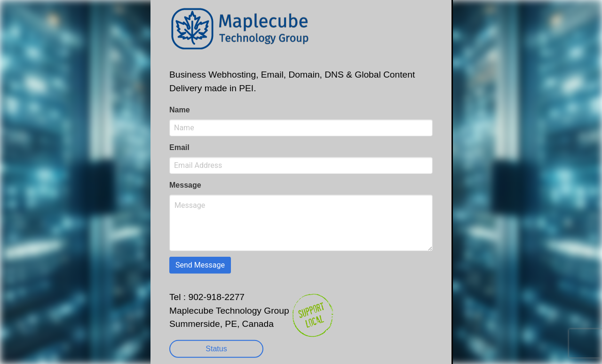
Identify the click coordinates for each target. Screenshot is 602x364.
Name (180, 110)
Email (179, 147)
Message (185, 185)
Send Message (200, 265)
